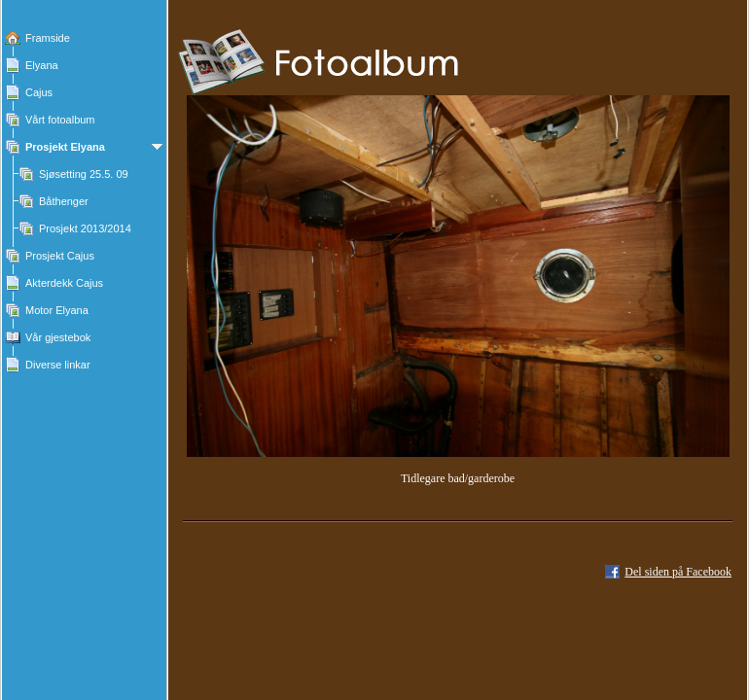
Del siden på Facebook (678, 572)
